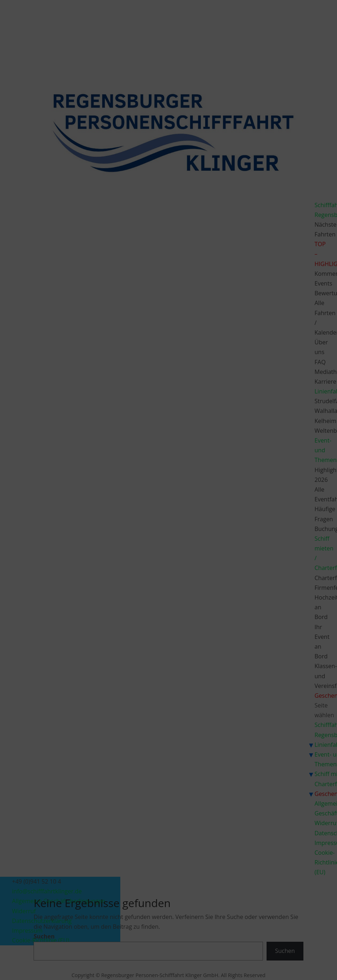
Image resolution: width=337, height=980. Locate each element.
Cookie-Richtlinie (131, 536)
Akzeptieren (106, 519)
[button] (253, 444)
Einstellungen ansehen (224, 519)
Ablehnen (162, 519)
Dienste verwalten (103, 499)
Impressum (211, 536)
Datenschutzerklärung (174, 536)
